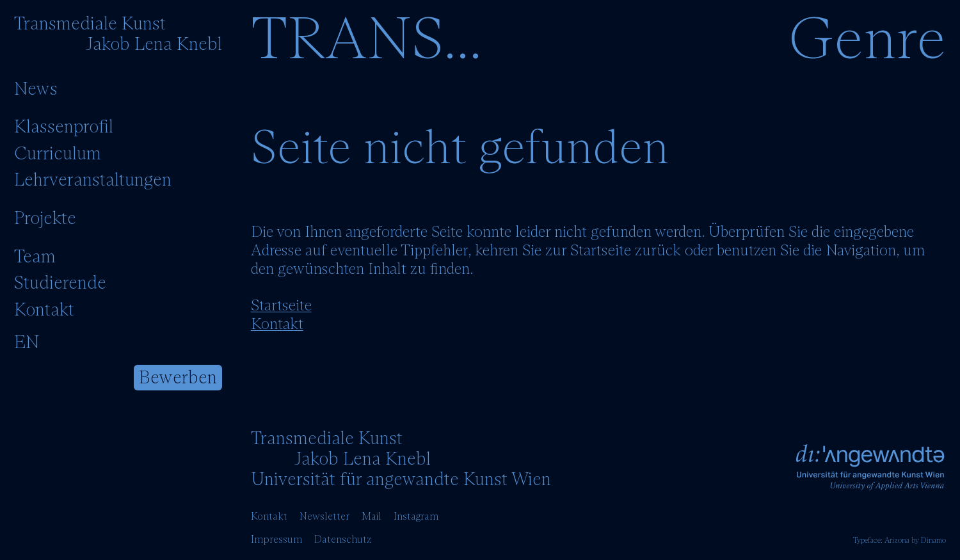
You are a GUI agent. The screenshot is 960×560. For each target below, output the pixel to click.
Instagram (416, 516)
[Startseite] (118, 35)
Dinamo (933, 541)
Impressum (276, 540)
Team (35, 257)
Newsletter (324, 516)
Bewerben (178, 378)
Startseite (281, 306)
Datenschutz (343, 540)
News (36, 90)
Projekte (45, 219)
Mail (372, 516)
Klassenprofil (64, 127)
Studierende (60, 284)
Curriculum (58, 154)
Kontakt (44, 310)
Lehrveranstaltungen (93, 180)
